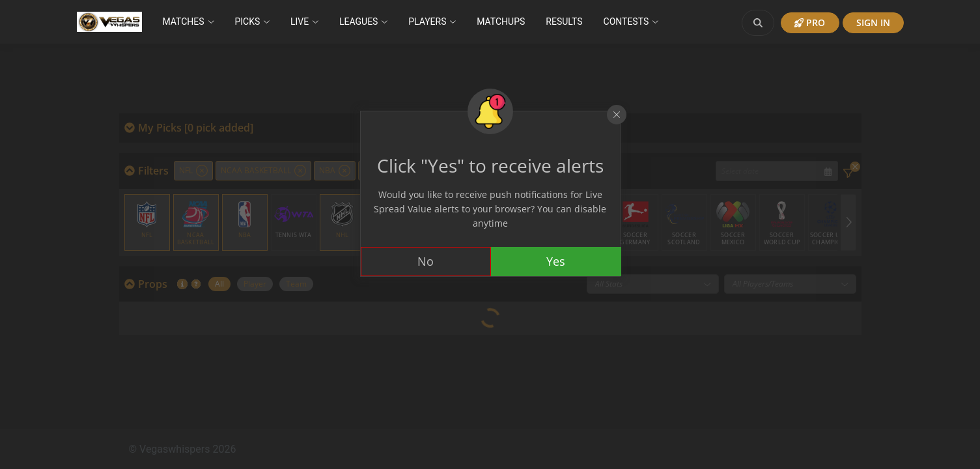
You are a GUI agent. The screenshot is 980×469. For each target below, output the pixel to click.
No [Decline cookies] (426, 261)
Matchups (501, 21)
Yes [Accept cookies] (556, 261)
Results (564, 21)
